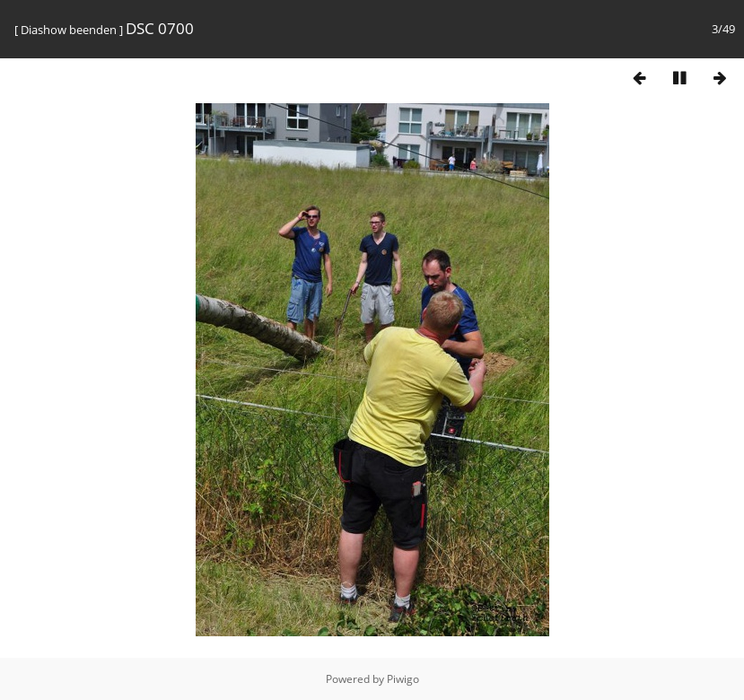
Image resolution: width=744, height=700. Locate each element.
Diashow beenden (69, 30)
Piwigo (403, 679)
